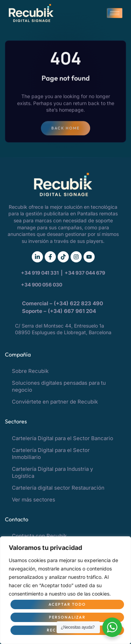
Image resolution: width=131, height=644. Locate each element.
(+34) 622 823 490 (79, 303)
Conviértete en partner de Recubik (55, 402)
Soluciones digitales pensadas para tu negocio (59, 386)
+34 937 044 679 (85, 273)
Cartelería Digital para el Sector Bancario (63, 438)
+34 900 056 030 (42, 285)
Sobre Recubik (30, 371)
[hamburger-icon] (115, 13)
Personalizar (67, 617)
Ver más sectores (34, 500)
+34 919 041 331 (40, 273)
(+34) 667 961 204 (72, 311)
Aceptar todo (67, 604)
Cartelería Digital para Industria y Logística (52, 472)
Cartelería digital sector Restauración (58, 488)
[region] (65, 590)
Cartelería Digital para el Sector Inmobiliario (51, 454)
